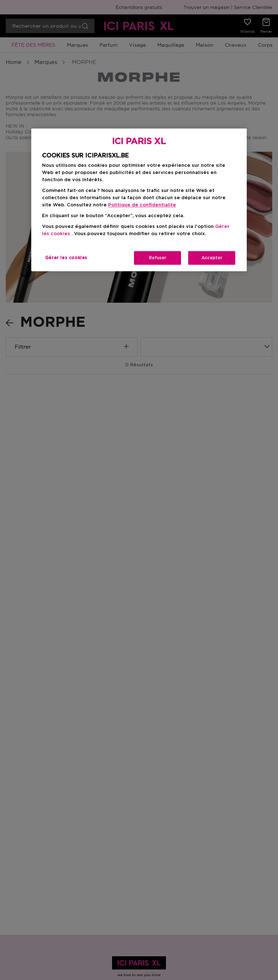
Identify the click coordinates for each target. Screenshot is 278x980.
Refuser (158, 258)
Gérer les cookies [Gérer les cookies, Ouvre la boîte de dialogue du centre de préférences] (66, 258)
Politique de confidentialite (142, 205)
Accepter (212, 258)
